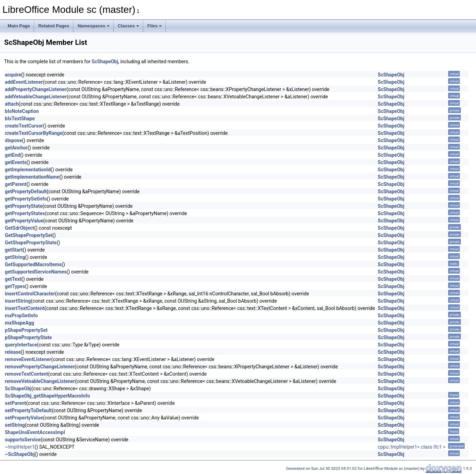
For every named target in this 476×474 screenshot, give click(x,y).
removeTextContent (26, 374)
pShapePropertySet (26, 330)
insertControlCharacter (30, 294)
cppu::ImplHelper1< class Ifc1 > (412, 447)
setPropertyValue (24, 418)
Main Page (19, 26)
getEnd (13, 155)
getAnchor (16, 148)
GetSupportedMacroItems (33, 264)
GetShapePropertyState (31, 243)
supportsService (23, 440)
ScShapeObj (105, 62)
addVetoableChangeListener (36, 97)
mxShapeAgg (19, 323)
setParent (15, 403)
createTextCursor (24, 126)
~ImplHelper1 (20, 447)
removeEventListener (28, 359)
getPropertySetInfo (26, 199)
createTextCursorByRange (34, 133)
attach (12, 104)
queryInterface (21, 345)
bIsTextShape (20, 119)
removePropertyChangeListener (40, 367)
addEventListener (24, 82)
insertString (18, 301)
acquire (13, 75)
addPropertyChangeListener (36, 89)
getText (13, 279)
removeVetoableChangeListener (40, 381)
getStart (14, 250)
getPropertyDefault (26, 191)
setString (15, 425)
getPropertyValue (24, 221)
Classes (128, 26)
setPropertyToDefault (28, 410)
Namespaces (94, 26)
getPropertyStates (25, 213)
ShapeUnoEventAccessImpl (35, 432)
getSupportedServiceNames (36, 272)
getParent (16, 184)
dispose (13, 140)
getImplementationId (28, 170)
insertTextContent (25, 308)
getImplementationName (32, 177)
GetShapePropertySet (29, 235)
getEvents (16, 162)
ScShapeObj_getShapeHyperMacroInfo (47, 396)
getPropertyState (24, 206)
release (13, 352)
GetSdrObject (19, 228)
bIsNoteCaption (22, 111)
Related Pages (54, 26)
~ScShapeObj (20, 454)
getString (15, 257)
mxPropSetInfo (21, 316)
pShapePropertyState (28, 337)
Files (155, 26)
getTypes (15, 286)
